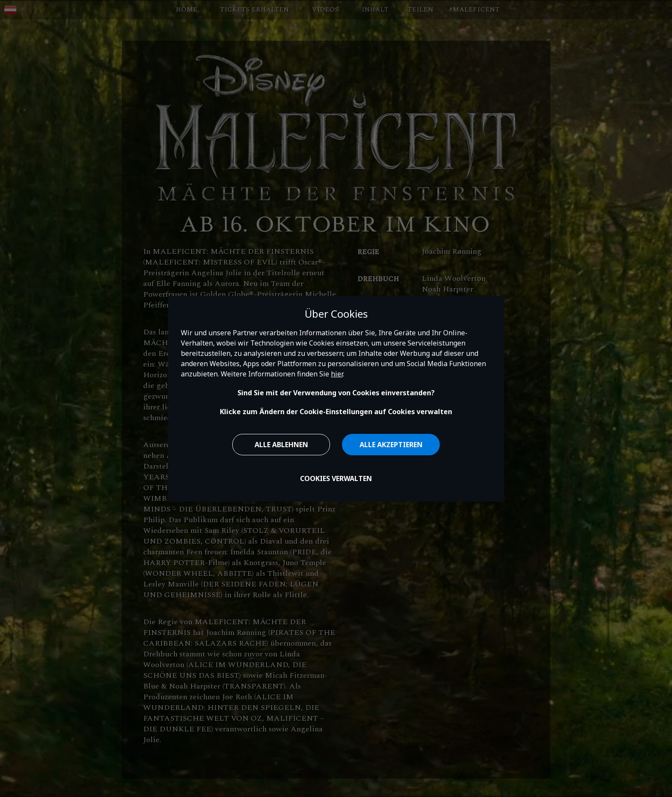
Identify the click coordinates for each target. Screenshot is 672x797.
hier (337, 374)
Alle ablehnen (281, 445)
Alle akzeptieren (391, 445)
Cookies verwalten (336, 478)
